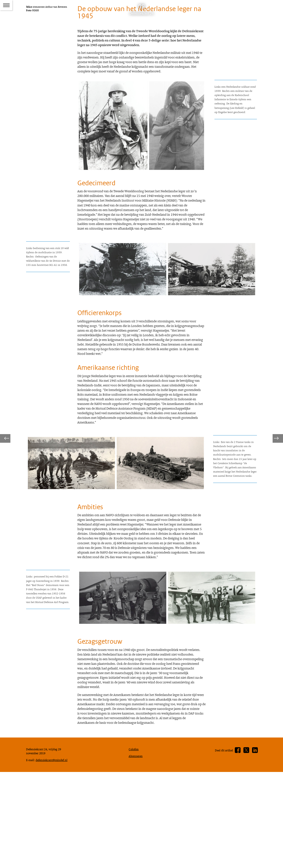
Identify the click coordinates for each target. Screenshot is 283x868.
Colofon (135, 838)
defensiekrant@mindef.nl (44, 855)
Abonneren (137, 846)
